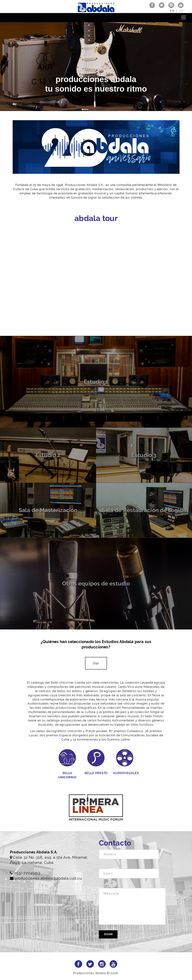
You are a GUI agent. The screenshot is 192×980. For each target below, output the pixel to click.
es (181, 11)
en (172, 11)
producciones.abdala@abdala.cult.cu (48, 878)
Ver (96, 663)
